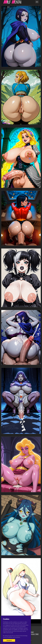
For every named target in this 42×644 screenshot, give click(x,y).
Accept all (9, 640)
